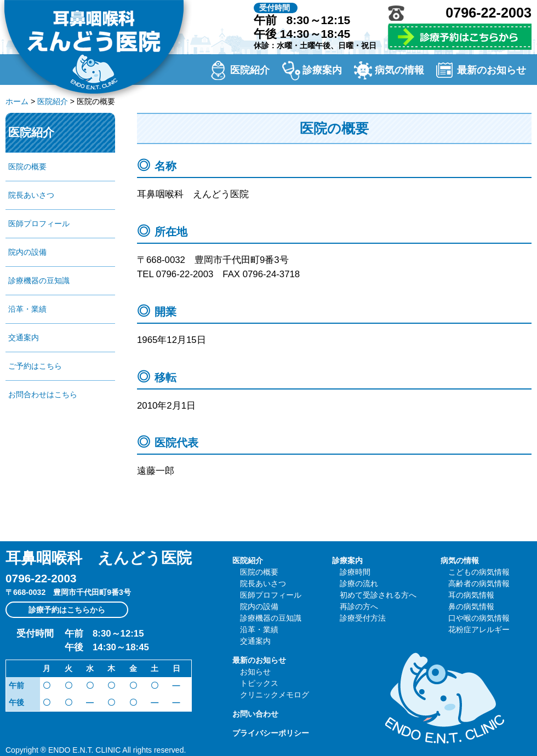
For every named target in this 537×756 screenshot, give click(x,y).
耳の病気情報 (471, 595)
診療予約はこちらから (67, 610)
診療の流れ (359, 583)
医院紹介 (250, 70)
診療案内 (322, 70)
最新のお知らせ (492, 70)
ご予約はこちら (35, 366)
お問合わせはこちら (43, 394)
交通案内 (24, 337)
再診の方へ (359, 606)
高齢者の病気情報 (479, 583)
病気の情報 (399, 70)
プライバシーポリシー (271, 733)
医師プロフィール (39, 224)
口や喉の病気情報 (479, 618)
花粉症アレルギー (479, 629)
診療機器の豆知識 (39, 280)
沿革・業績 (27, 309)
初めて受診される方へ (378, 595)
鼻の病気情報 (471, 606)
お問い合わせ (255, 714)
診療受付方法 (363, 618)
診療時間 (355, 572)
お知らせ (255, 672)
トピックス (259, 683)
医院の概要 (27, 167)
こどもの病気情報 (479, 572)
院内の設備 (27, 252)
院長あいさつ (31, 195)
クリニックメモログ (275, 695)
